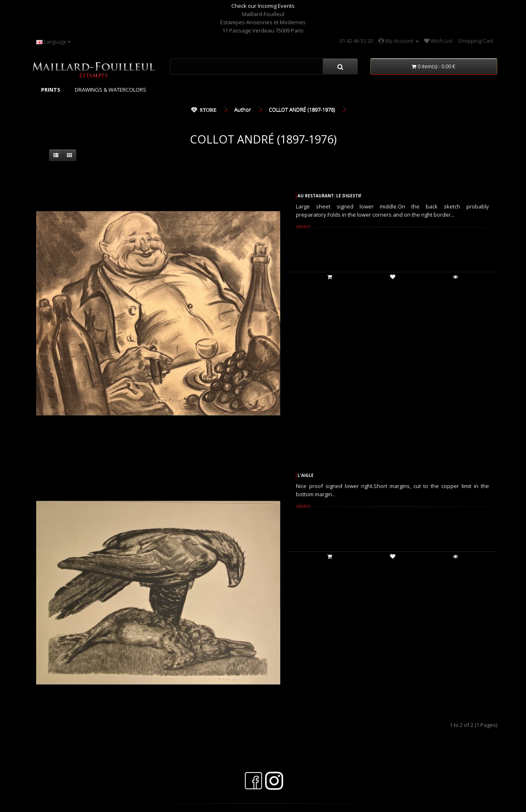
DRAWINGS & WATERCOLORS (111, 90)
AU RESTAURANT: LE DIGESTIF (330, 196)
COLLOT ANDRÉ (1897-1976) (302, 109)
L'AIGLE (306, 475)
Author (243, 109)
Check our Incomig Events (263, 6)
